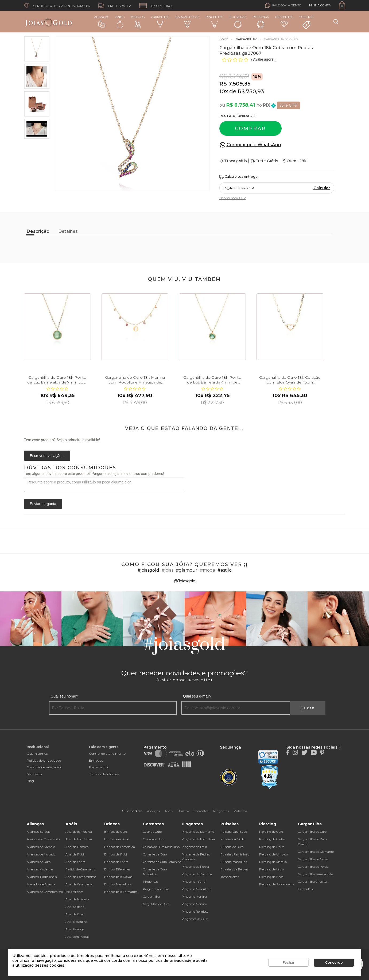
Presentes (284, 21)
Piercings (261, 22)
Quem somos (37, 754)
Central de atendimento (107, 754)
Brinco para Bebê (117, 839)
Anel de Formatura (79, 839)
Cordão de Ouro (154, 839)
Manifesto (34, 774)
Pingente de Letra (194, 847)
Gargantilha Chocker (313, 882)
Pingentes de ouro (156, 889)
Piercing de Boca (271, 877)
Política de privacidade (44, 760)
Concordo (334, 962)
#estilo (225, 570)
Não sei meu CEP (233, 198)
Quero (308, 708)
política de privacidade (170, 960)
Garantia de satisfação (44, 767)
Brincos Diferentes (117, 869)
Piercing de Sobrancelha (277, 884)
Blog (30, 781)
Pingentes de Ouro (195, 919)
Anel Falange (75, 929)
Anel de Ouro (75, 914)
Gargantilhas (187, 21)
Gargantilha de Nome (313, 859)
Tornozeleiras (230, 877)
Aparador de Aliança (41, 884)
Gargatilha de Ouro (156, 904)
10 (224, 91)
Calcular (322, 188)
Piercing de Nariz (271, 847)
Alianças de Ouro (39, 862)
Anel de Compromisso (81, 877)
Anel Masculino (76, 922)
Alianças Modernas (40, 869)
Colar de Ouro (152, 832)
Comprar (250, 129)
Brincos (138, 22)
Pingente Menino (194, 904)
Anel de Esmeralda (79, 832)
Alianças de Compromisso (45, 892)
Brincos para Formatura (121, 892)
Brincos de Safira (116, 862)
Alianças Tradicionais (42, 877)
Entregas (96, 760)
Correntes (160, 21)
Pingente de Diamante (198, 832)
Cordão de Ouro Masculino (161, 847)
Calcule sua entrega (238, 177)
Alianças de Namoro (41, 847)
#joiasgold (148, 570)
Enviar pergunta (43, 504)
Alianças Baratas (38, 832)
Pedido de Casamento (81, 869)
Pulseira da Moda (232, 839)
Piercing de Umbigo (273, 854)
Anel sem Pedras (77, 937)
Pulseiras (238, 22)
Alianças (102, 22)
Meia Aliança (75, 892)
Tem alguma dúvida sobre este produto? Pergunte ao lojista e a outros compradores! (94, 474)
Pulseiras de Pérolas (234, 869)
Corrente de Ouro (155, 854)
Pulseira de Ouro (232, 847)
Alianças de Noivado (41, 854)
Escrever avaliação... (47, 456)
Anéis (120, 22)
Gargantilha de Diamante (316, 852)
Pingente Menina (194, 897)
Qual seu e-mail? (197, 696)
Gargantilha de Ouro (312, 832)
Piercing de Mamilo (273, 862)
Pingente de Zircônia (197, 874)
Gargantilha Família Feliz (316, 874)
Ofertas (306, 22)
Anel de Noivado (77, 899)
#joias (168, 570)
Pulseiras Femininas (235, 854)
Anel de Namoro (77, 847)
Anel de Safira (75, 862)
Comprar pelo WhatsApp (254, 145)
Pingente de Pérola (195, 867)
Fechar (289, 962)
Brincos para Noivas (118, 877)
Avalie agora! (264, 59)
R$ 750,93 (251, 91)
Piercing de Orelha (272, 839)
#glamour (187, 570)
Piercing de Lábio (271, 869)
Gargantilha (151, 897)
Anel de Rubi (75, 854)
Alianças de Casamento (43, 839)
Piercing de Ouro (271, 832)
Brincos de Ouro (116, 832)
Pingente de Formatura (198, 839)
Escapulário (306, 889)
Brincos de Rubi (116, 854)
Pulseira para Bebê (234, 832)
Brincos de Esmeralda (120, 847)
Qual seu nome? (65, 696)
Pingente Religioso (195, 912)
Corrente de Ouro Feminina (162, 862)
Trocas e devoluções (104, 774)
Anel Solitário (75, 907)
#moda (207, 570)
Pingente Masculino (196, 889)
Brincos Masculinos (118, 884)
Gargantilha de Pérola (313, 867)
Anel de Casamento (79, 884)
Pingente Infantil (194, 882)
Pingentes (214, 21)
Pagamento (98, 767)
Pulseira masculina (234, 862)
